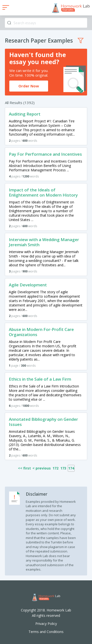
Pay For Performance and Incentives (45, 154)
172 (55, 468)
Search (9, 23)
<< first (24, 468)
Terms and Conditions (46, 632)
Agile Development (28, 285)
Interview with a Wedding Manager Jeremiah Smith (44, 242)
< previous (42, 468)
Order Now (29, 86)
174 (71, 468)
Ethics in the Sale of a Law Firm (40, 379)
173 (63, 468)
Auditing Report (25, 114)
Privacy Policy (46, 624)
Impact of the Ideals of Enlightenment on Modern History (43, 192)
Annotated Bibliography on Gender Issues (43, 422)
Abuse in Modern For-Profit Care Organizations (41, 332)
